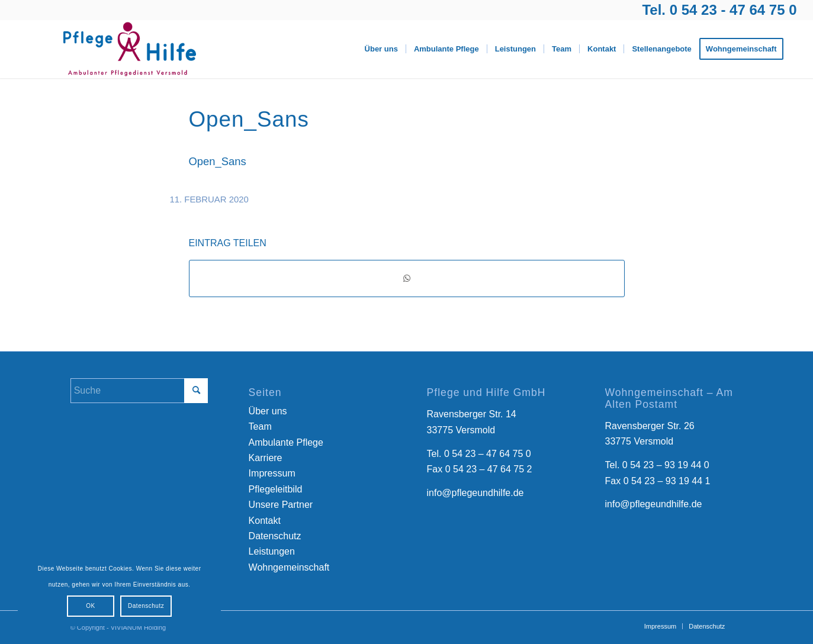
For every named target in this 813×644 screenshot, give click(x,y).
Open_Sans (218, 161)
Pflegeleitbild (276, 489)
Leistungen (272, 551)
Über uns (268, 411)
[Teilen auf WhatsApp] (407, 278)
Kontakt (265, 521)
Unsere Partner (281, 505)
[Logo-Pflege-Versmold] (130, 49)
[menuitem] (381, 49)
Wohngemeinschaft (289, 567)
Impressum (272, 473)
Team (260, 426)
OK (90, 606)
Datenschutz (275, 536)
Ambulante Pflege (286, 442)
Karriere (266, 458)
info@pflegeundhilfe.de (475, 493)
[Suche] (139, 391)
